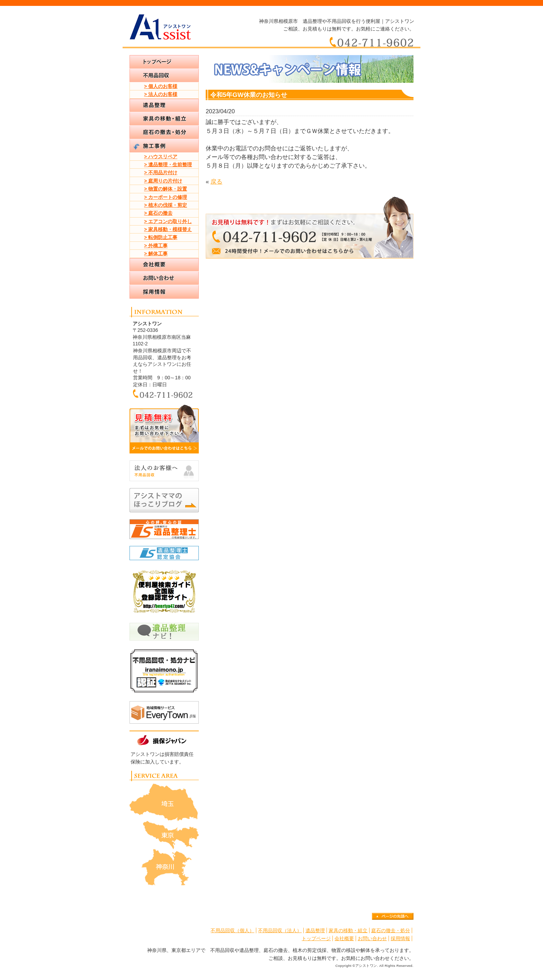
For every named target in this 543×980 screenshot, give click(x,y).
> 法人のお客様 (161, 94)
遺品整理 (315, 930)
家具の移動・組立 (348, 930)
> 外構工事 (156, 246)
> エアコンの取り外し (168, 221)
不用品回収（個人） (232, 930)
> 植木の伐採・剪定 (166, 205)
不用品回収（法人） (280, 930)
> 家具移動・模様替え (168, 229)
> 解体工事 (156, 254)
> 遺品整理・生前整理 (168, 165)
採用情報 (400, 938)
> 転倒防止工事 (161, 237)
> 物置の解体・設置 (166, 189)
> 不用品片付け (161, 173)
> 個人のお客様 (161, 86)
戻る (216, 182)
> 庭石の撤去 (158, 213)
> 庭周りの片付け (163, 181)
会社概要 (344, 938)
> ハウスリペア (161, 157)
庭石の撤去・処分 (391, 930)
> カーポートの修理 (166, 197)
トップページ (316, 938)
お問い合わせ (372, 938)
